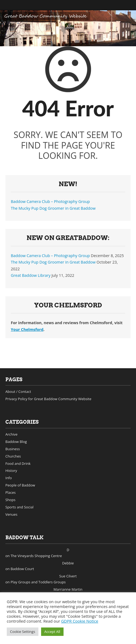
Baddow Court (22, 569)
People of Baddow (20, 485)
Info (9, 478)
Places (11, 492)
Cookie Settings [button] (23, 632)
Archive (11, 434)
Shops (10, 500)
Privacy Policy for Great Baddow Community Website (48, 399)
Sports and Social (19, 507)
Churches (13, 456)
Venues (11, 514)
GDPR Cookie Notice (80, 621)
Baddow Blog (16, 442)
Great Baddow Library (31, 275)
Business (13, 449)
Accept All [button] (52, 632)
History (11, 471)
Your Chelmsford (27, 329)
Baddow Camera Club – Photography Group (50, 201)
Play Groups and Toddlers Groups (38, 582)
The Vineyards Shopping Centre (36, 556)
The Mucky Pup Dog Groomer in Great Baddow (53, 208)
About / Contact (18, 392)
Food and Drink (18, 464)
